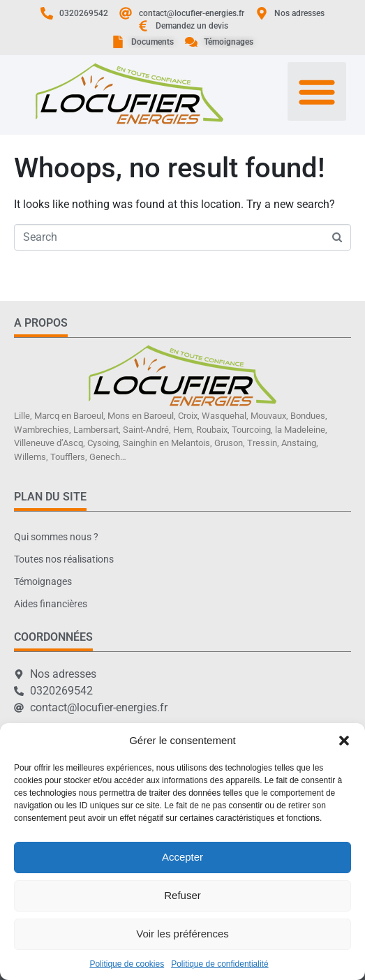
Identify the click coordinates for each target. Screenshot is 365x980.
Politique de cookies (127, 964)
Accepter (182, 857)
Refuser (182, 895)
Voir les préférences (182, 934)
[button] (344, 741)
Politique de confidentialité (219, 964)
